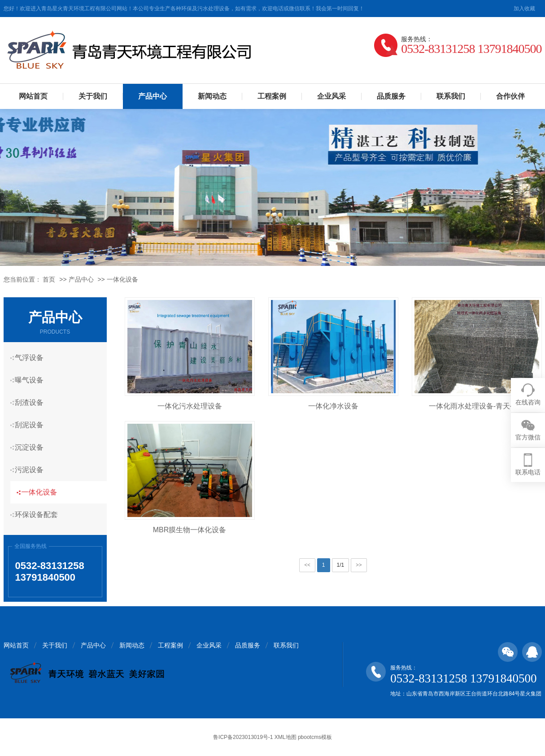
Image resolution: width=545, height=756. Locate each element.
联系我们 (451, 96)
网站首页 (33, 96)
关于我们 (93, 96)
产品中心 (153, 96)
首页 (49, 279)
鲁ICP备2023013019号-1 (243, 737)
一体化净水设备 (333, 406)
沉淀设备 (33, 447)
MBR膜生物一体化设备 (190, 530)
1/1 (341, 565)
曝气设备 (33, 380)
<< (307, 565)
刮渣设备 (33, 402)
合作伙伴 (510, 96)
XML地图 (286, 737)
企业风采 (331, 96)
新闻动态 (212, 96)
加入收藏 (524, 9)
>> (359, 565)
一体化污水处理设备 (190, 406)
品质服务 (391, 96)
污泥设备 (33, 470)
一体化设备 (122, 279)
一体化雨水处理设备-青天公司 (477, 406)
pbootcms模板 (315, 737)
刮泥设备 (33, 425)
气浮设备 (33, 358)
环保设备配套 (40, 515)
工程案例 (272, 96)
